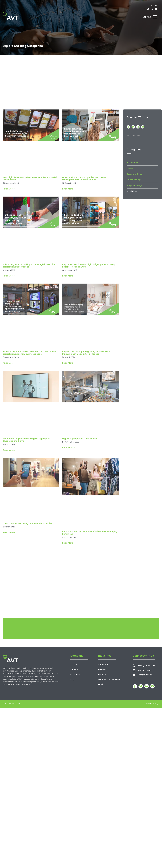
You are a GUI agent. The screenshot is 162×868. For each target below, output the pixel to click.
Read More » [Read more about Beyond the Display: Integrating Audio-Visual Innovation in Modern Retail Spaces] (69, 445)
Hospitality (103, 674)
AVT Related (132, 229)
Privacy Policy (152, 704)
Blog (72, 679)
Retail (101, 684)
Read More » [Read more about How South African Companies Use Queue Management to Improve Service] (69, 271)
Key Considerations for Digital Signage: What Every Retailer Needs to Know (89, 348)
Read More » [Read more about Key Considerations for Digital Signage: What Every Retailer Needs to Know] (69, 358)
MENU (147, 17)
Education (103, 669)
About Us (74, 665)
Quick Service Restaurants (110, 679)
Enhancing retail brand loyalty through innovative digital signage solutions (29, 348)
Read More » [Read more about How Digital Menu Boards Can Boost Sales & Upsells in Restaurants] (9, 271)
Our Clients (75, 674)
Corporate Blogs (134, 240)
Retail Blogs (132, 258)
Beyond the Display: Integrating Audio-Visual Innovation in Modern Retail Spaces (86, 435)
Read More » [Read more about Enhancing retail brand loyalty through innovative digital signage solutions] (9, 358)
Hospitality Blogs (134, 252)
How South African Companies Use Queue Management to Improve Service (84, 261)
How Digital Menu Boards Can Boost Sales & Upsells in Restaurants (31, 261)
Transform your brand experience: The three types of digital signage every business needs (30, 435)
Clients (130, 235)
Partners (74, 669)
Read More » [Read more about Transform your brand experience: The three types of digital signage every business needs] (9, 445)
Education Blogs (134, 246)
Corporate (103, 665)
